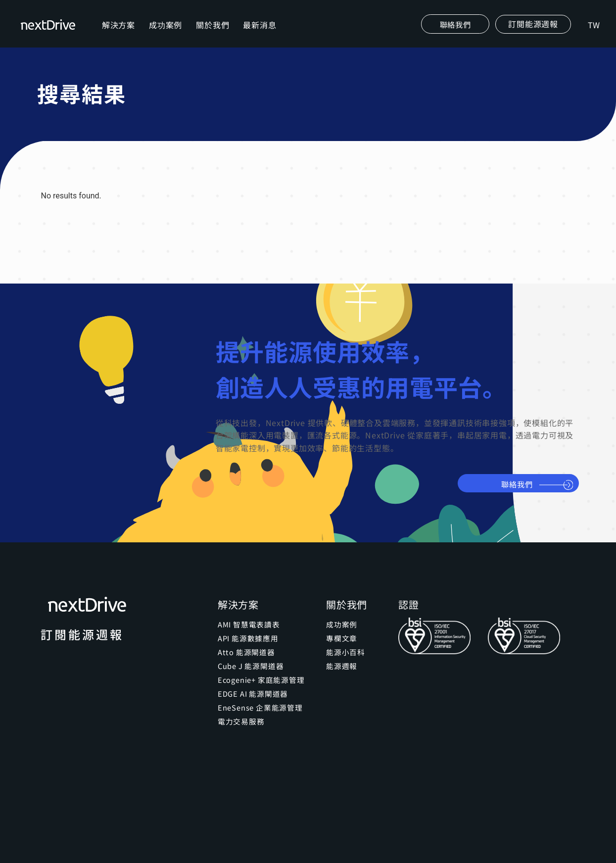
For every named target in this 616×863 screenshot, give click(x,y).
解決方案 (120, 33)
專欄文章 (341, 654)
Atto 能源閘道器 (244, 668)
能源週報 (341, 681)
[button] (532, 32)
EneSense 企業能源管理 (258, 723)
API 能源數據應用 (247, 654)
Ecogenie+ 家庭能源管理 (259, 695)
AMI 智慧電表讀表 (247, 640)
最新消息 (261, 33)
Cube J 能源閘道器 (249, 681)
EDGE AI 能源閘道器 (251, 709)
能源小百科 (344, 668)
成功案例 (167, 33)
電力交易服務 (240, 737)
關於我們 (214, 33)
